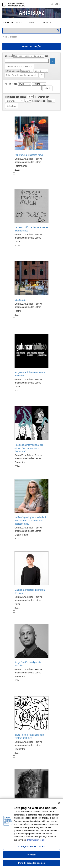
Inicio (5, 37)
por (46, 56)
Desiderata (20, 300)
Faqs (31, 23)
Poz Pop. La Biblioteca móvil (29, 155)
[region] (31, 833)
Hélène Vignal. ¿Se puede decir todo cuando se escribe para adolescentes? (30, 521)
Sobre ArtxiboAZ (12, 23)
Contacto (46, 23)
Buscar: (8, 56)
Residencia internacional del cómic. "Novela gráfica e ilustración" (29, 448)
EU (56, 4)
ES (52, 4)
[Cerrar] (59, 803)
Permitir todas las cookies (32, 863)
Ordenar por (43, 97)
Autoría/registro (39, 101)
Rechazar (32, 855)
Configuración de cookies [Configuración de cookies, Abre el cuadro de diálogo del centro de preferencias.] (31, 846)
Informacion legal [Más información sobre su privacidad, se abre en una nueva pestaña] (36, 840)
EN (60, 4)
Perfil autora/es (32, 47)
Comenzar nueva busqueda (19, 67)
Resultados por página (15, 97)
